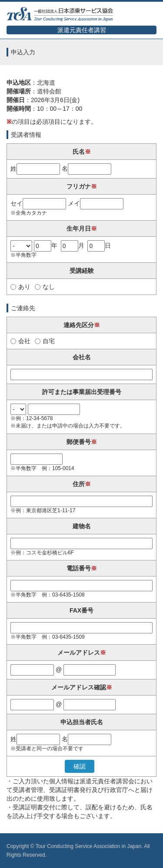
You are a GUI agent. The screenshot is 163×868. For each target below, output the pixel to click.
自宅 (45, 341)
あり (20, 287)
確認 (80, 766)
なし (45, 287)
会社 (20, 341)
